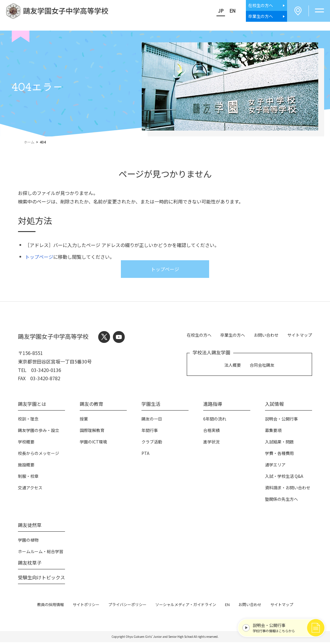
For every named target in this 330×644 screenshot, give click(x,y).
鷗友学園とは (32, 406)
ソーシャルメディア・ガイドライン (186, 606)
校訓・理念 (28, 421)
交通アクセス (30, 489)
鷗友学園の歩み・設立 (39, 432)
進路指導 (213, 406)
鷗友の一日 (152, 421)
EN (228, 11)
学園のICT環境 (93, 443)
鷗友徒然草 (30, 527)
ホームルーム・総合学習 (41, 553)
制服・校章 (28, 478)
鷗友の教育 (91, 406)
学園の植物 (28, 542)
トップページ (39, 258)
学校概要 (26, 443)
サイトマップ (300, 336)
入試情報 (274, 406)
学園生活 (151, 406)
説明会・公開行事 (281, 421)
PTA (145, 455)
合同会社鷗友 (262, 366)
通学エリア (275, 466)
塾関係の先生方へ (281, 501)
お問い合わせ (266, 336)
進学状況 (211, 443)
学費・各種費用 (279, 455)
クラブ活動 (152, 443)
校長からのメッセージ (39, 455)
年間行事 (150, 432)
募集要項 (273, 432)
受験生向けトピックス (41, 579)
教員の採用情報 (50, 606)
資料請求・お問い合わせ (288, 489)
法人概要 (233, 366)
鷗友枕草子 (30, 564)
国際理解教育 (92, 432)
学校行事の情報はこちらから (282, 626)
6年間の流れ (215, 421)
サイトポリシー (86, 606)
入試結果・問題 (279, 443)
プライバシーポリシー (127, 606)
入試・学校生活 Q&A (284, 478)
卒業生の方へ (233, 336)
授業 (84, 421)
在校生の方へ (199, 336)
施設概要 (26, 466)
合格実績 (211, 432)
